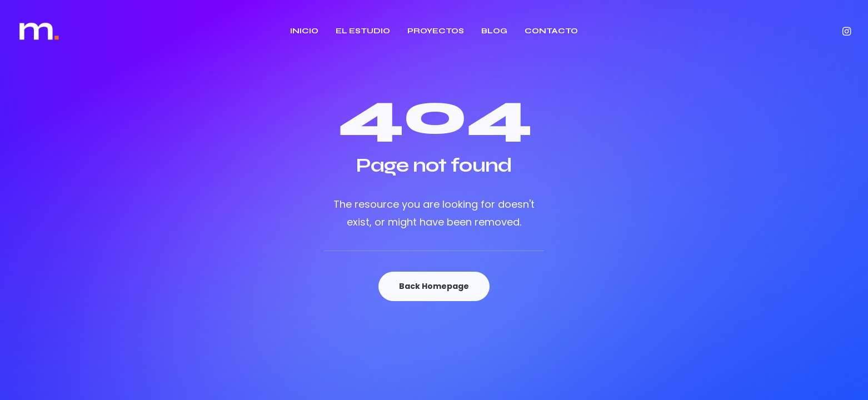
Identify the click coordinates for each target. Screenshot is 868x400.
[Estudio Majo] (39, 31)
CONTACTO (551, 31)
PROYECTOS (436, 31)
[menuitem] (304, 31)
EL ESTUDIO (363, 31)
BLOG (494, 31)
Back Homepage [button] (434, 286)
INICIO (304, 31)
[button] (846, 31)
